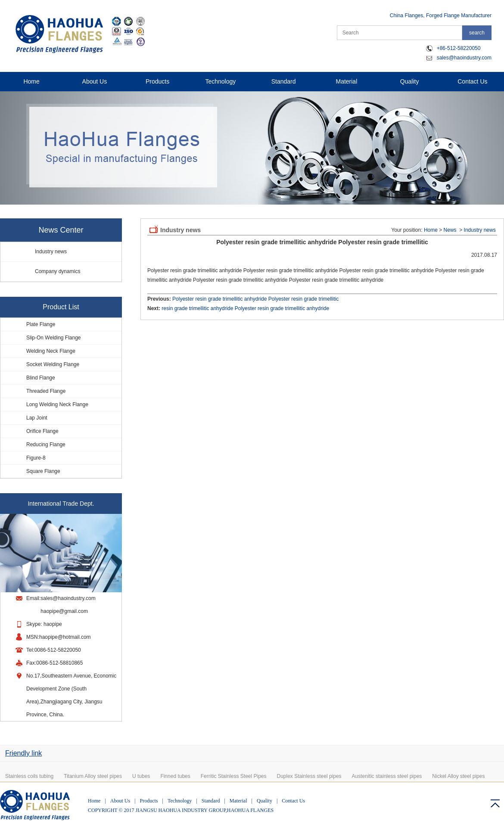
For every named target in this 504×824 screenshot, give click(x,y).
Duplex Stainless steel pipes (309, 776)
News (450, 230)
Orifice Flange (42, 431)
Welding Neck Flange (51, 351)
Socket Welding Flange (53, 364)
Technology (220, 81)
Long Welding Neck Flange (57, 404)
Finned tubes (175, 776)
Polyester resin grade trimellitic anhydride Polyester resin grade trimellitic (255, 299)
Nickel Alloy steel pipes (458, 776)
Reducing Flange (46, 445)
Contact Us (472, 81)
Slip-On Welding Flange (54, 338)
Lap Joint (37, 418)
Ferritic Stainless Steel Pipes (234, 776)
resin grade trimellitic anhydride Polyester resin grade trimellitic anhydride (245, 308)
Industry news (51, 252)
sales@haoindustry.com (464, 58)
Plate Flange (41, 324)
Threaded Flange (46, 391)
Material (346, 81)
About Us (95, 81)
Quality (410, 81)
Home (31, 81)
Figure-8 (36, 458)
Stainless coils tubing (29, 776)
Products (157, 81)
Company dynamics (58, 271)
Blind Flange (41, 378)
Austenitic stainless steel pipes (387, 776)
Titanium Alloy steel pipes (93, 776)
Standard (284, 81)
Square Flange (43, 471)
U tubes (141, 776)
